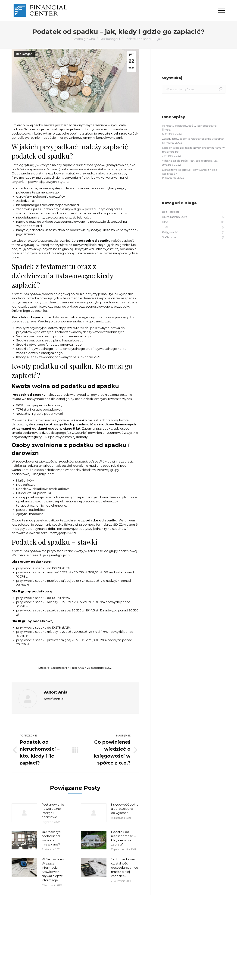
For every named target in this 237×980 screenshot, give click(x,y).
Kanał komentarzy (137, 931)
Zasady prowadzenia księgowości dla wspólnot (193, 139)
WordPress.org (134, 936)
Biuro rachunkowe (81, 926)
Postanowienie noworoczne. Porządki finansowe (53, 811)
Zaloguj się (131, 921)
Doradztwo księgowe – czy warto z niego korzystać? (190, 172)
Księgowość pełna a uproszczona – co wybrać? (125, 809)
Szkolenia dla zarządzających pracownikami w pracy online (193, 150)
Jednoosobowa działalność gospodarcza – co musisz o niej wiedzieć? (125, 868)
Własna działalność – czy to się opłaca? (188, 161)
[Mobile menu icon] (221, 11)
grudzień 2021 (21, 931)
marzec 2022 (20, 921)
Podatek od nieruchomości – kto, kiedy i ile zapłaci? (123, 838)
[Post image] (24, 813)
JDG (71, 936)
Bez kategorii (25, 54)
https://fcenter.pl (54, 699)
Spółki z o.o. (76, 946)
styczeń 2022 (20, 926)
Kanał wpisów (134, 926)
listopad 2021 (20, 936)
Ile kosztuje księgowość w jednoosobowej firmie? (189, 128)
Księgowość (76, 941)
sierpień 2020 (21, 951)
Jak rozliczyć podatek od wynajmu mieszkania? (51, 838)
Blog (71, 931)
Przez (77, 668)
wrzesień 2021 (21, 946)
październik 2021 (23, 941)
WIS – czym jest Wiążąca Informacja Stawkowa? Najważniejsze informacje (53, 870)
